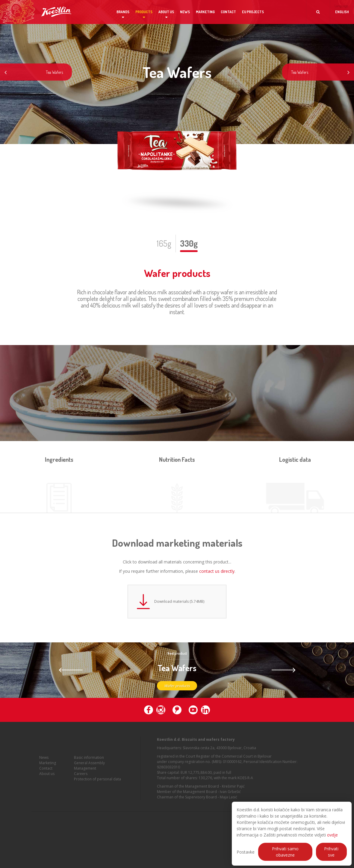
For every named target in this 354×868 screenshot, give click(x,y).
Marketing (205, 12)
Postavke (246, 852)
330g (189, 243)
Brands (123, 12)
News (185, 12)
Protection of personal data (97, 779)
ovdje (332, 835)
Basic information (89, 757)
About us (166, 12)
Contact (228, 12)
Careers (81, 774)
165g (164, 243)
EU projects (253, 12)
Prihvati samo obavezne (285, 852)
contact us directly (217, 571)
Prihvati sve (331, 852)
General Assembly (89, 763)
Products (144, 12)
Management (85, 768)
